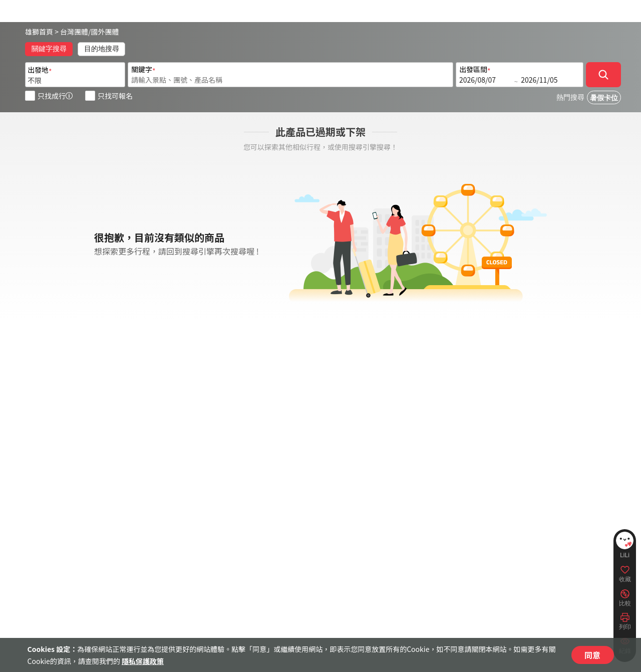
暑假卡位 (604, 98)
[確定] (603, 75)
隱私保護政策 (143, 661)
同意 (592, 655)
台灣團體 (74, 32)
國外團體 (105, 32)
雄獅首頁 (39, 32)
